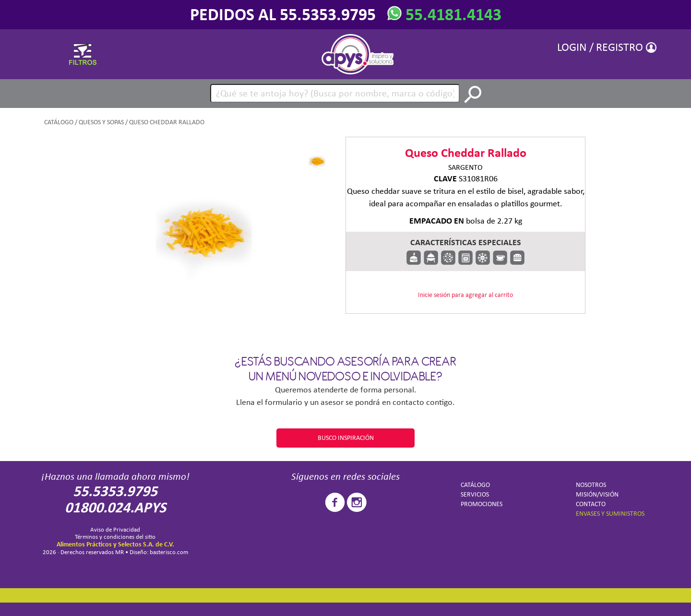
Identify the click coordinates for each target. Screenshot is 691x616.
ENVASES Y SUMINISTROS (610, 514)
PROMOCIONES (482, 504)
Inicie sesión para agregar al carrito (465, 295)
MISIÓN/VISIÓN (597, 494)
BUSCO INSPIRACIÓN (346, 438)
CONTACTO (591, 504)
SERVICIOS (475, 494)
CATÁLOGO (59, 122)
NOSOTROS (591, 485)
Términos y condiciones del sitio (115, 537)
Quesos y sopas (101, 122)
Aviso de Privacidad (115, 529)
